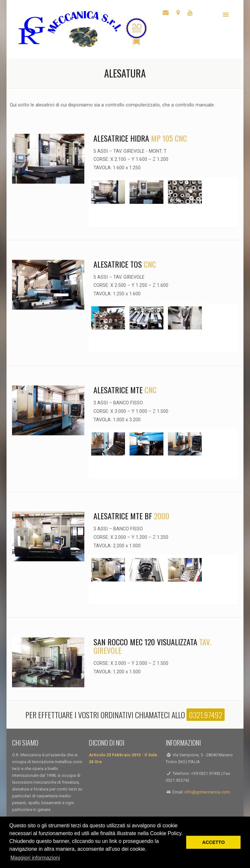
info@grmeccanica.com (207, 792)
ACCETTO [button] (213, 842)
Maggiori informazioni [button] (35, 858)
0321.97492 (206, 715)
